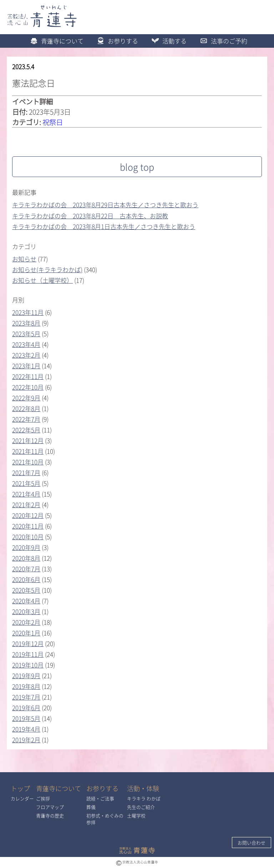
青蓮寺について (55, 41)
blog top (137, 167)
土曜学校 (136, 815)
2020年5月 (26, 590)
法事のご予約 (222, 41)
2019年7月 (26, 697)
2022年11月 (28, 376)
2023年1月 (26, 366)
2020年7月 (26, 569)
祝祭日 (53, 122)
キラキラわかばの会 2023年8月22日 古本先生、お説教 (90, 216)
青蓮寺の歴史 (50, 815)
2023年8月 (26, 323)
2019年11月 (28, 654)
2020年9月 (26, 547)
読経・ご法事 (100, 798)
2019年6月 (26, 708)
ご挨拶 (43, 798)
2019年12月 (28, 643)
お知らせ (24, 259)
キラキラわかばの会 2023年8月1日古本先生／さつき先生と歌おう (104, 226)
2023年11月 (28, 312)
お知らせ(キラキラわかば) (47, 269)
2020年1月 (26, 633)
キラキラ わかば (144, 798)
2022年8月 (26, 408)
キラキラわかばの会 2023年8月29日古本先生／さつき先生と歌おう (105, 205)
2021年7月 (26, 472)
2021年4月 (26, 494)
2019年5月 (26, 718)
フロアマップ (50, 807)
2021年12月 (28, 440)
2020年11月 (28, 526)
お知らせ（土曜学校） (42, 280)
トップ (20, 788)
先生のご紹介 (141, 807)
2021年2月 (26, 505)
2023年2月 (26, 355)
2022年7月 (26, 419)
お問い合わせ (252, 843)
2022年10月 (28, 387)
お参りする (116, 41)
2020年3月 (26, 611)
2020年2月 (26, 622)
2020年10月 (28, 537)
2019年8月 (26, 686)
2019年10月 (28, 665)
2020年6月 (26, 579)
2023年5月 (26, 334)
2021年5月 (26, 483)
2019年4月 (26, 729)
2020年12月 (28, 515)
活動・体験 (143, 788)
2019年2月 (26, 740)
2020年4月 (26, 601)
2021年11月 (28, 451)
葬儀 (91, 807)
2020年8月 (26, 558)
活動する (167, 41)
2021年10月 (28, 462)
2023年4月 (26, 344)
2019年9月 (26, 675)
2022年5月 (26, 430)
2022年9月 (26, 398)
